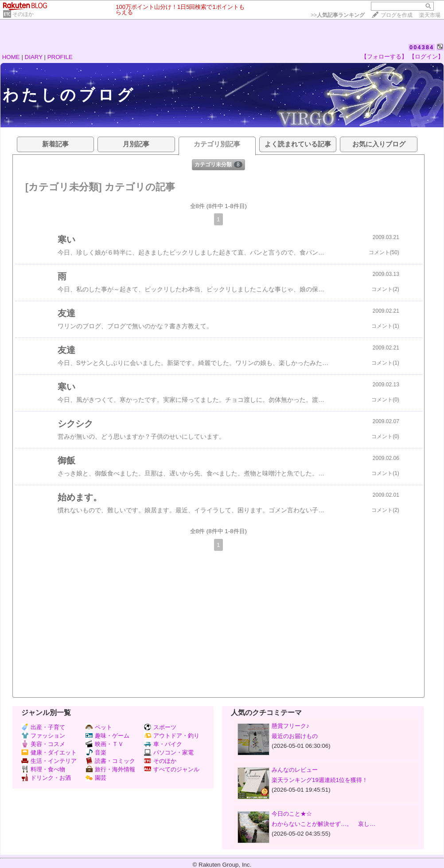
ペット (99, 727)
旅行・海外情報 (110, 769)
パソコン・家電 (169, 752)
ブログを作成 (397, 15)
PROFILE (60, 57)
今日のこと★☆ (292, 814)
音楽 (96, 752)
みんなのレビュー (295, 770)
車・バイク (163, 744)
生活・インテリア (49, 761)
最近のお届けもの (295, 736)
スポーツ (160, 727)
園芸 (96, 778)
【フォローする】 (384, 57)
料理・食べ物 (43, 769)
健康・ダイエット (49, 752)
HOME (11, 57)
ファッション (43, 736)
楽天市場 (430, 15)
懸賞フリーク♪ (290, 726)
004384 (422, 47)
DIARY (34, 57)
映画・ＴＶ (105, 744)
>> (338, 15)
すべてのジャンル (172, 769)
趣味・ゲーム (107, 736)
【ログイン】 (426, 57)
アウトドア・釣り (172, 736)
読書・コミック (110, 761)
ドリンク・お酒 (46, 778)
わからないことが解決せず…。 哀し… (324, 824)
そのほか (23, 14)
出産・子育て (43, 727)
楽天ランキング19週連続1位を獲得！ (320, 780)
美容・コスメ (43, 744)
